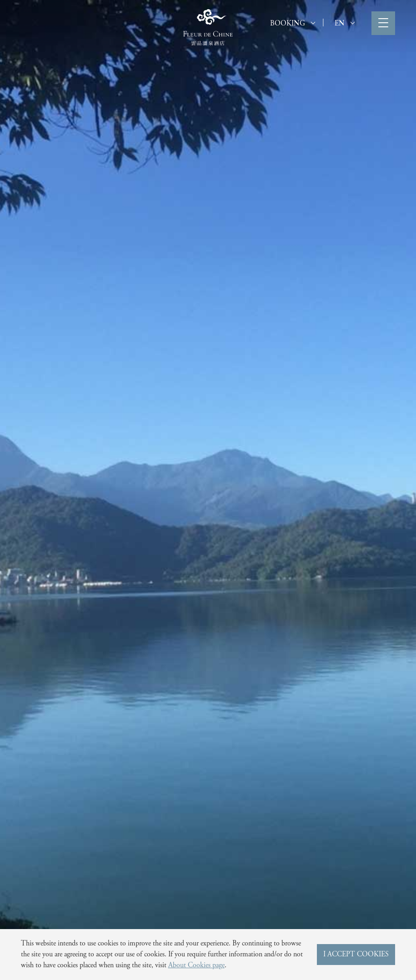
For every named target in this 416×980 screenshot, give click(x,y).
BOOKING (293, 24)
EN (345, 24)
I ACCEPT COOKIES (356, 955)
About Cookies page (196, 965)
